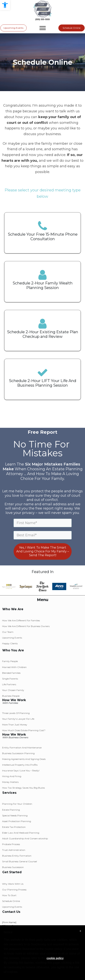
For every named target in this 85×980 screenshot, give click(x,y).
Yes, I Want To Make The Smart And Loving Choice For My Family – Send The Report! (43, 551)
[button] (5, 5)
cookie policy (55, 958)
